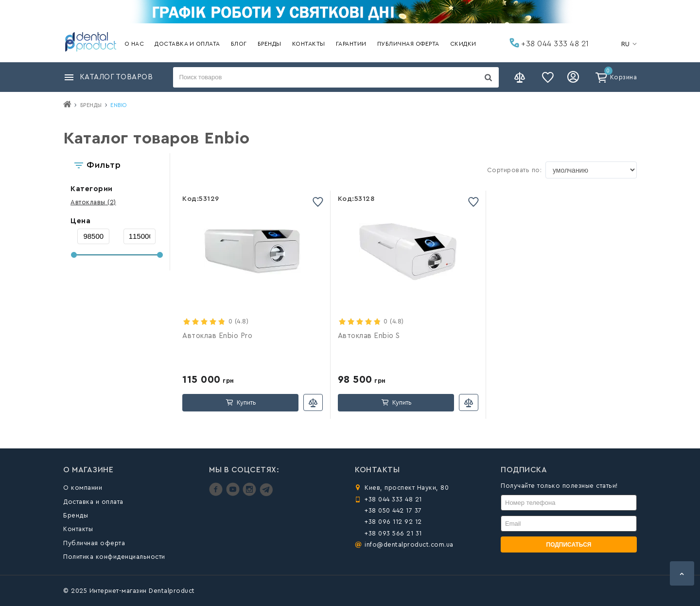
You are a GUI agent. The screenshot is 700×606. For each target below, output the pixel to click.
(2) (93, 202)
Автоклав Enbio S (369, 336)
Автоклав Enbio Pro (217, 336)
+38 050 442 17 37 (393, 510)
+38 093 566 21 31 (393, 533)
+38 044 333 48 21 (549, 43)
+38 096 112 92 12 (393, 522)
